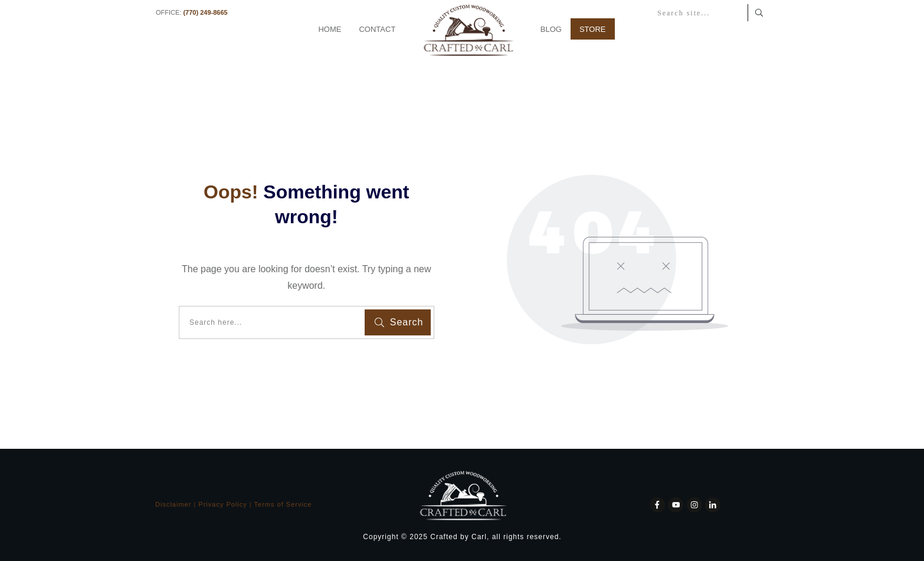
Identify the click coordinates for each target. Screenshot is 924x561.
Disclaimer (173, 504)
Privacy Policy (222, 504)
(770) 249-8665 (205, 12)
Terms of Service (283, 504)
